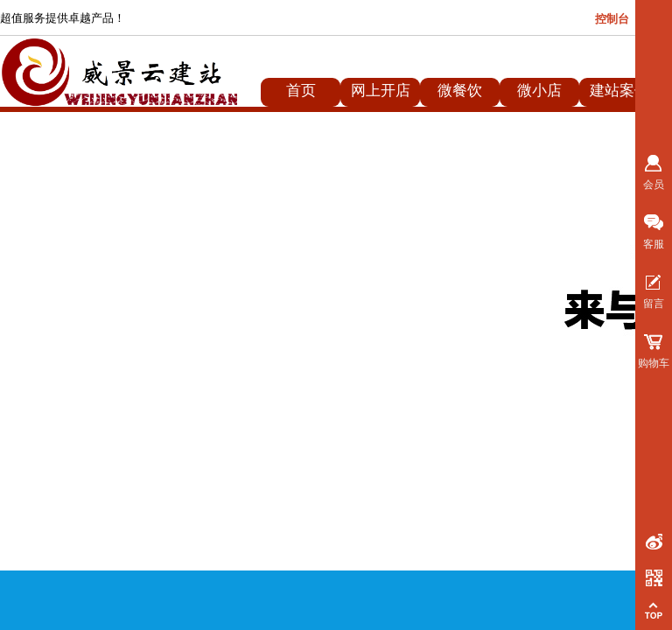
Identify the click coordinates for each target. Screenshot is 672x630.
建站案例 (619, 91)
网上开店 (381, 91)
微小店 (539, 91)
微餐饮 (460, 91)
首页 (301, 91)
